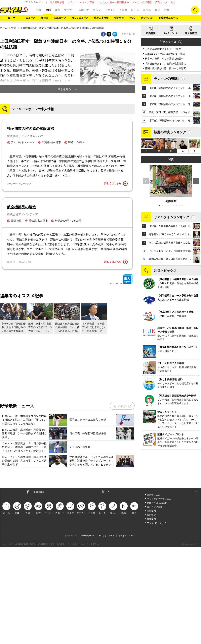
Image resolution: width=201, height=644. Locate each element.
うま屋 (123, 10)
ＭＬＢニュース (80, 18)
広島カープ (161, 2)
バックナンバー (171, 136)
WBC (132, 18)
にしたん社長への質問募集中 (113, 2)
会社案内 (151, 607)
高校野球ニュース (168, 18)
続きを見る (64, 139)
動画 (157, 10)
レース (135, 10)
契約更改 (119, 18)
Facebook (38, 589)
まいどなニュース (106, 632)
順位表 (45, 18)
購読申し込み (154, 591)
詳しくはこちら (116, 280)
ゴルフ (97, 10)
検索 (195, 10)
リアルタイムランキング (172, 319)
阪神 (57, 10)
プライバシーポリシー (158, 620)
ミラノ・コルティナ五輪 (81, 2)
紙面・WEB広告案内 (157, 599)
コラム (147, 10)
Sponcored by (121, 376)
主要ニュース (168, 144)
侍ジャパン (147, 18)
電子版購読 (191, 136)
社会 (167, 10)
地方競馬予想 (57, 2)
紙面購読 (151, 136)
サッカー (69, 10)
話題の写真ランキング (170, 235)
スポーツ (84, 10)
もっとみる (120, 503)
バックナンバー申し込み (159, 595)
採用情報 (151, 612)
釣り (173, 2)
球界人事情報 (101, 18)
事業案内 (151, 616)
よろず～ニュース (127, 632)
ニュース (31, 18)
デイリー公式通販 (142, 2)
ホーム (4, 78)
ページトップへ (197, 589)
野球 (48, 10)
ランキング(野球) (166, 181)
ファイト (110, 10)
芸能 (39, 10)
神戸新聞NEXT (88, 632)
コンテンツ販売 (155, 603)
